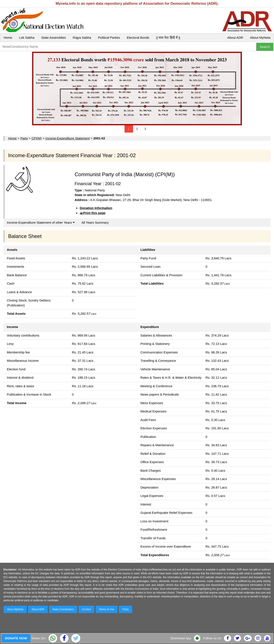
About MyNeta (260, 38)
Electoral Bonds (138, 38)
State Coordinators (63, 609)
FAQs (125, 609)
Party (24, 138)
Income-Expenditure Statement (68, 138)
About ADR (235, 38)
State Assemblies (54, 38)
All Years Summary (95, 222)
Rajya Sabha (82, 38)
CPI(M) (37, 138)
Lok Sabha (27, 38)
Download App (181, 638)
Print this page (94, 213)
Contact (86, 609)
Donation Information (96, 208)
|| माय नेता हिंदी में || (168, 38)
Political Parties (109, 38)
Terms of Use (107, 609)
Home (8, 38)
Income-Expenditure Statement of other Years (41, 222)
